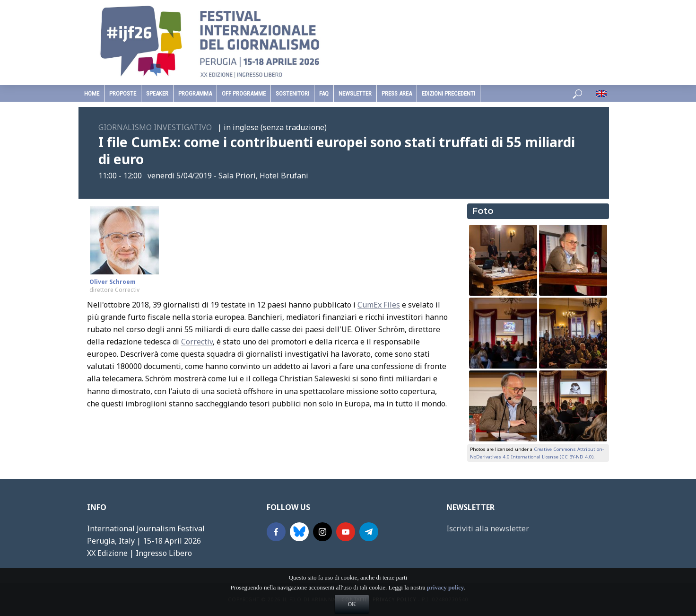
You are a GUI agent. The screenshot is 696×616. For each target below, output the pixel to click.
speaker (157, 93)
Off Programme (244, 93)
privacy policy (445, 603)
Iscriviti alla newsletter (488, 528)
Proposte (123, 93)
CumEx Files (379, 305)
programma (195, 93)
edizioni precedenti (448, 93)
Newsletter (355, 93)
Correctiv (197, 342)
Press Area (397, 93)
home (92, 93)
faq (324, 93)
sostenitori (292, 93)
